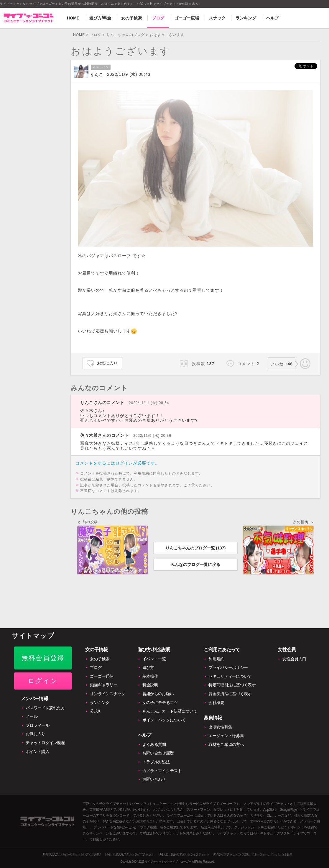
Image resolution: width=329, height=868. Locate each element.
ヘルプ (272, 18)
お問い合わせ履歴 (158, 753)
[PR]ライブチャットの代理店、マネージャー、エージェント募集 (253, 854)
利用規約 (216, 659)
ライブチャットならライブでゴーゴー (168, 862)
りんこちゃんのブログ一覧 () (196, 548)
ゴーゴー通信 (102, 676)
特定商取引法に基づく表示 (232, 685)
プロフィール (37, 725)
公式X (95, 711)
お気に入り (107, 363)
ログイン (43, 681)
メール (32, 716)
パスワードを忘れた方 (45, 708)
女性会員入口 (294, 659)
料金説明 (150, 685)
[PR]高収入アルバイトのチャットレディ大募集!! (72, 854)
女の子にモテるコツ (160, 703)
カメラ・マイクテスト (162, 771)
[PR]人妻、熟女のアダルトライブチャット (184, 854)
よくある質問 (154, 744)
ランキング (246, 18)
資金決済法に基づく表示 (230, 694)
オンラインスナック (108, 694)
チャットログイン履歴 (45, 743)
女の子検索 (131, 18)
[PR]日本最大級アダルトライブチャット (129, 854)
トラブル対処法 (156, 762)
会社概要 (216, 703)
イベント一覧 (154, 659)
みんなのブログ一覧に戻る (195, 565)
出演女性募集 (220, 727)
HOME (73, 18)
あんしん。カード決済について (170, 711)
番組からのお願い (158, 694)
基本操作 (150, 676)
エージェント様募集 (226, 736)
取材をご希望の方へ (226, 744)
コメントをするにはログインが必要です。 (117, 463)
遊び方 (148, 667)
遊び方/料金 (100, 18)
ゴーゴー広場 (187, 18)
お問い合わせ (154, 779)
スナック (217, 18)
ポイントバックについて (164, 720)
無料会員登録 (43, 658)
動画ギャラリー (104, 685)
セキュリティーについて (230, 676)
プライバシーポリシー (228, 667)
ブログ (158, 18)
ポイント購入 (37, 751)
